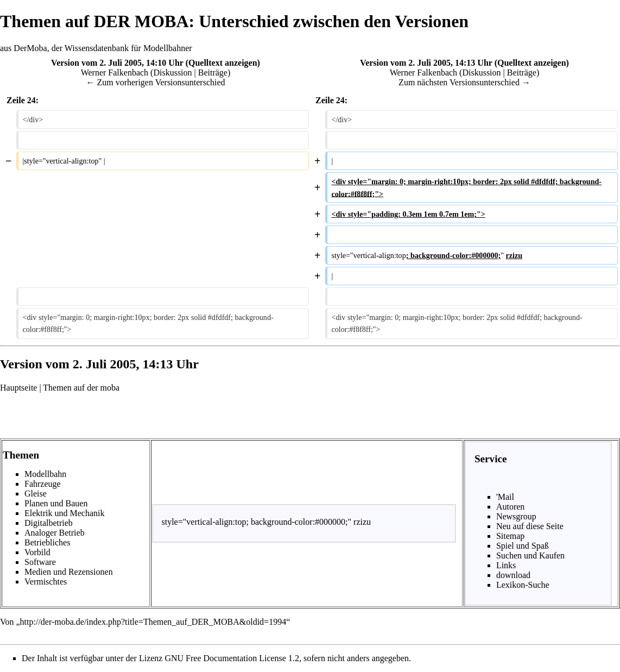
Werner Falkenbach (115, 73)
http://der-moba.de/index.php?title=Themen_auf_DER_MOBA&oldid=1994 (153, 622)
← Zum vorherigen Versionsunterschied (155, 82)
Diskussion (172, 73)
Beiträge (213, 73)
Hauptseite (18, 388)
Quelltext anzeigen (223, 63)
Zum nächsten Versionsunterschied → (464, 82)
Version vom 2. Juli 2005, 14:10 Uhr (117, 63)
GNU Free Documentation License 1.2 (232, 658)
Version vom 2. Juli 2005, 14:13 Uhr (426, 63)
